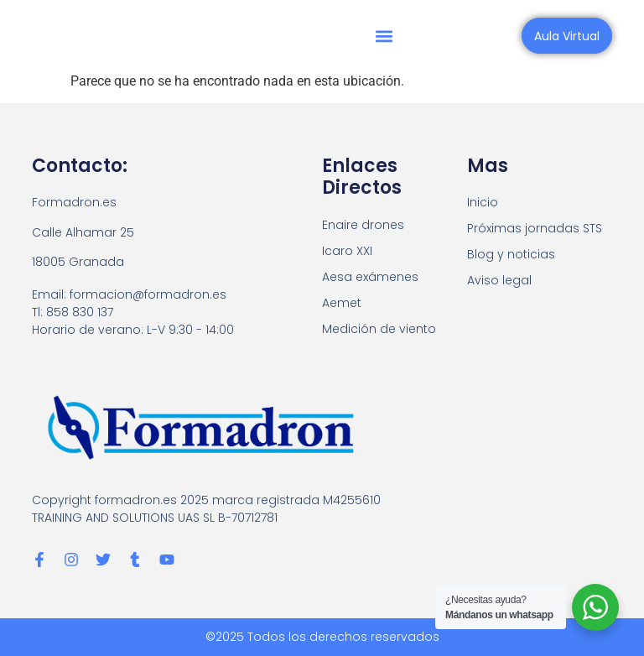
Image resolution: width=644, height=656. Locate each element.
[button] (384, 36)
